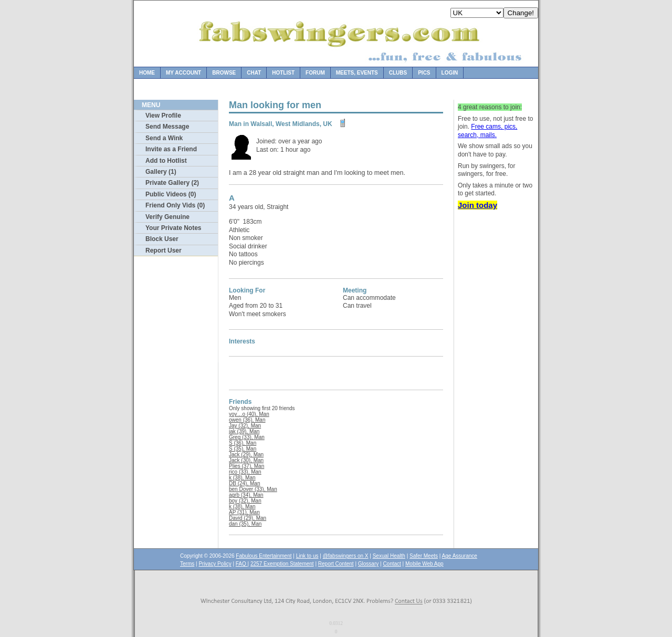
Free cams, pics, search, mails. (487, 131)
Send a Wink (164, 138)
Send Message (167, 127)
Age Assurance (460, 556)
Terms (187, 564)
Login (450, 73)
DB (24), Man (244, 483)
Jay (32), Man (245, 426)
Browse (224, 73)
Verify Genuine (167, 217)
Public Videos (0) (171, 194)
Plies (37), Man (246, 466)
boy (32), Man (245, 501)
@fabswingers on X (346, 556)
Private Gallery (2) (172, 183)
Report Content (336, 564)
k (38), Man (242, 478)
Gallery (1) (161, 172)
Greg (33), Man (247, 437)
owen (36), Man (247, 420)
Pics (424, 73)
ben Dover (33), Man (253, 489)
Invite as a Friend (171, 149)
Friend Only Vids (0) (175, 205)
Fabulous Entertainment (264, 556)
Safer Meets (424, 556)
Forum (315, 73)
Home (147, 73)
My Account (183, 73)
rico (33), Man (245, 472)
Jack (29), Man (246, 455)
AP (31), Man (244, 512)
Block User (162, 239)
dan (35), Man (245, 524)
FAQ (242, 564)
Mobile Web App (424, 564)
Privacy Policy (215, 564)
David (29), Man (248, 518)
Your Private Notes (173, 228)
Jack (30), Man (246, 460)
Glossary (368, 564)
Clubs (398, 73)
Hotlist (283, 73)
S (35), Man (243, 449)
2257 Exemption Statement (282, 564)
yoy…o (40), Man (249, 414)
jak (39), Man (244, 431)
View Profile (163, 116)
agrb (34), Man (246, 495)
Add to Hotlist (166, 161)
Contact (392, 564)
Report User (164, 250)
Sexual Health (389, 556)
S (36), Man (243, 443)
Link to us (307, 556)
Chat (254, 73)
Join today (477, 205)
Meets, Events (357, 73)
